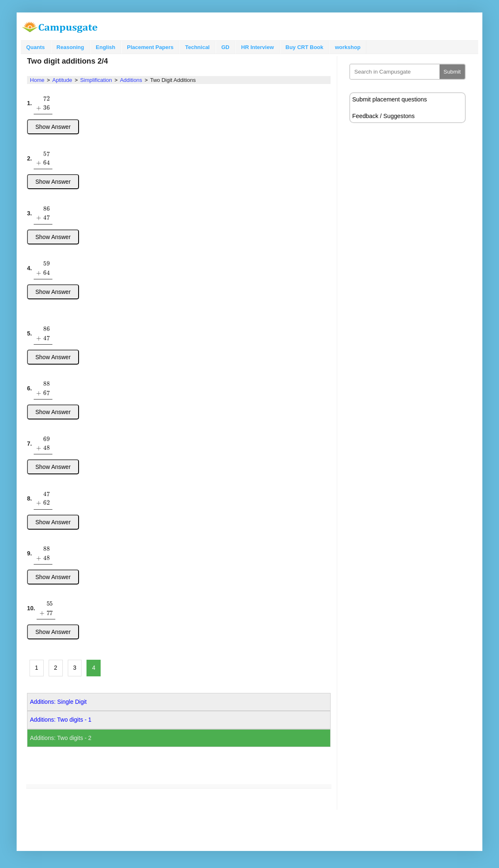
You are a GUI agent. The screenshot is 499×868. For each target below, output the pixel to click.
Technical (197, 47)
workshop (348, 47)
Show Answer (53, 127)
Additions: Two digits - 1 (61, 720)
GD (225, 47)
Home (37, 80)
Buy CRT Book (305, 47)
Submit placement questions (390, 99)
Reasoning (70, 47)
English (105, 47)
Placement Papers (150, 47)
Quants (36, 47)
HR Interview (258, 47)
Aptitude (62, 80)
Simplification (96, 80)
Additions (131, 80)
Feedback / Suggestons (383, 116)
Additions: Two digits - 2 (61, 738)
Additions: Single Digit (58, 702)
